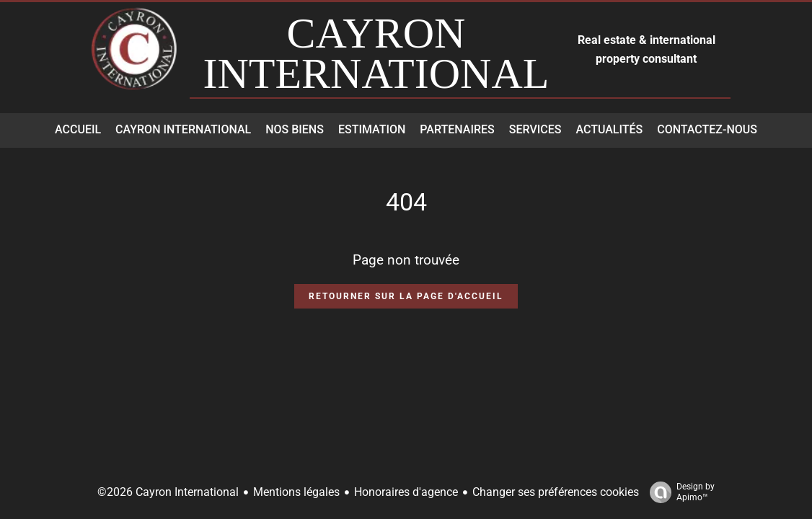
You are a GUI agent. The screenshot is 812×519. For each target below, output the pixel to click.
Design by (679, 492)
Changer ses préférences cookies (556, 492)
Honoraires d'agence (406, 492)
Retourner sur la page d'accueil (406, 296)
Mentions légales (296, 492)
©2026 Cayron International (168, 492)
